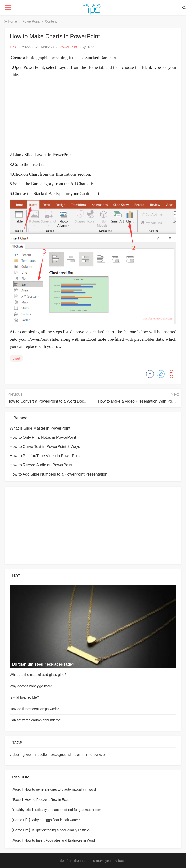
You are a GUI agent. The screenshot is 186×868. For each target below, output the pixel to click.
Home (12, 21)
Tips (13, 47)
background (61, 755)
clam (78, 755)
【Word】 (17, 789)
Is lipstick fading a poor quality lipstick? (61, 830)
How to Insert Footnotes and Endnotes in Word (60, 840)
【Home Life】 (21, 820)
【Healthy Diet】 (22, 810)
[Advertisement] (98, 115)
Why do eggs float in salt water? (56, 820)
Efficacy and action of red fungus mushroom (68, 810)
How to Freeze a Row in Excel (47, 800)
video (14, 755)
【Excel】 (17, 800)
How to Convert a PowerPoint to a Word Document (51, 401)
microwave (95, 755)
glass (27, 755)
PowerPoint (31, 21)
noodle (41, 755)
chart (16, 358)
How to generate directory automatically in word (60, 789)
